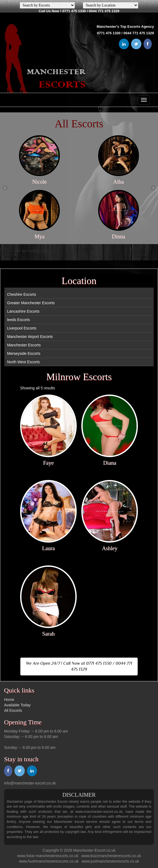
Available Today (17, 705)
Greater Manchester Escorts (31, 303)
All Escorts (13, 710)
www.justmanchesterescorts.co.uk (111, 861)
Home (9, 700)
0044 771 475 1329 (104, 11)
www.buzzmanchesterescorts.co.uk (111, 856)
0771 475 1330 (74, 11)
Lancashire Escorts (23, 311)
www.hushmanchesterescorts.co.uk (49, 861)
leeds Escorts (18, 320)
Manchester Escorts (24, 345)
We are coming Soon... (34, 251)
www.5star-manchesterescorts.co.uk (48, 856)
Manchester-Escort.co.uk (95, 850)
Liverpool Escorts (22, 328)
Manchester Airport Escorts (30, 337)
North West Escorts (23, 362)
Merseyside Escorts (24, 353)
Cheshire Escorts (22, 294)
